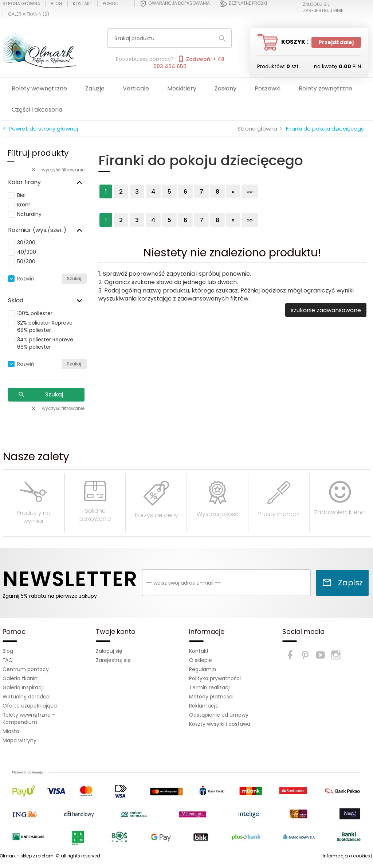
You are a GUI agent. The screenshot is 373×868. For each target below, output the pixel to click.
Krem (24, 205)
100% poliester (35, 313)
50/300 (26, 261)
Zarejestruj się (113, 660)
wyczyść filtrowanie (58, 170)
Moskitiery (182, 88)
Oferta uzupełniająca (30, 706)
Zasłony (225, 88)
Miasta (11, 731)
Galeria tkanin (20, 678)
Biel (21, 195)
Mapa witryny (19, 740)
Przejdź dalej (336, 42)
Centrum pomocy (26, 669)
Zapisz (342, 583)
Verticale (136, 88)
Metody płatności (211, 697)
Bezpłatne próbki (244, 4)
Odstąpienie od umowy (219, 715)
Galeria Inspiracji (23, 687)
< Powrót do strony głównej (40, 129)
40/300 (27, 252)
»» (250, 192)
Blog (56, 4)
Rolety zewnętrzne (325, 88)
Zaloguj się (109, 651)
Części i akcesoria (37, 110)
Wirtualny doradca (26, 697)
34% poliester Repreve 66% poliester (45, 343)
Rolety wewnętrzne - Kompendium (29, 718)
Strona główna (21, 4)
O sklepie (201, 660)
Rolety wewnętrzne (39, 88)
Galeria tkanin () (29, 14)
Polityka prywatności (215, 678)
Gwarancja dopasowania (175, 4)
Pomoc (111, 4)
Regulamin (203, 669)
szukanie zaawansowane (326, 310)
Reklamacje (204, 706)
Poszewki (268, 88)
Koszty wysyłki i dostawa (220, 724)
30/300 (26, 243)
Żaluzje (95, 88)
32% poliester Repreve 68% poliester (45, 326)
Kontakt (83, 4)
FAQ (8, 660)
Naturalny (29, 214)
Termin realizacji (210, 687)
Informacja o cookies (346, 856)
